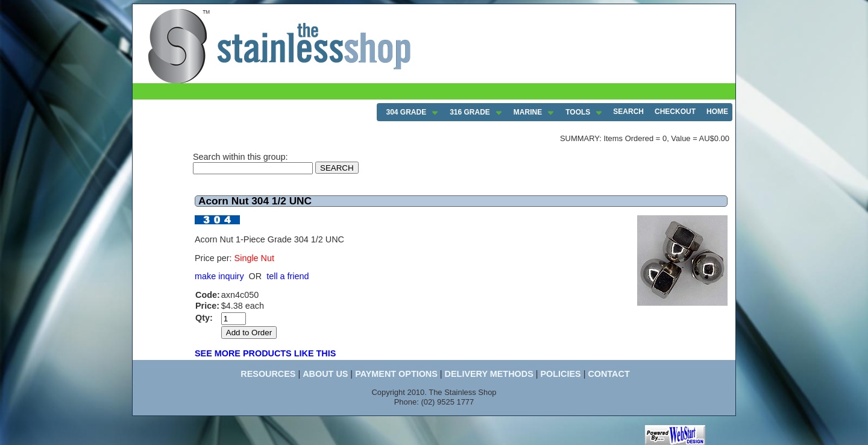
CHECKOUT (675, 112)
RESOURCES (268, 374)
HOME (717, 112)
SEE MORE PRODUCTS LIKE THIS (265, 353)
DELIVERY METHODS (489, 374)
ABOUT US (325, 374)
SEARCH (628, 112)
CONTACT (609, 374)
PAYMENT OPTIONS (396, 374)
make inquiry (219, 276)
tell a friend (288, 276)
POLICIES (560, 374)
